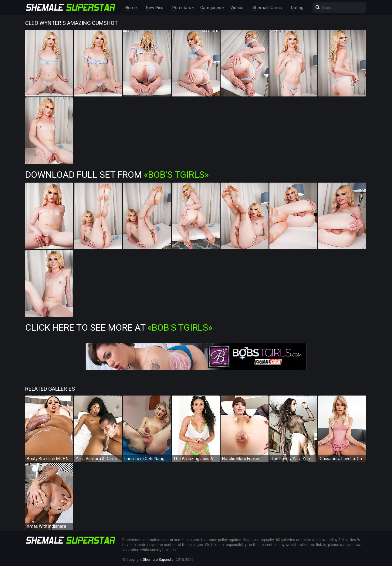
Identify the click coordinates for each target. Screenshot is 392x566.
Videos (237, 8)
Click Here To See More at (119, 327)
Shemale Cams (267, 8)
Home (131, 8)
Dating (297, 8)
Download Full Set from (117, 175)
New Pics (155, 8)
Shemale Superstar (159, 560)
